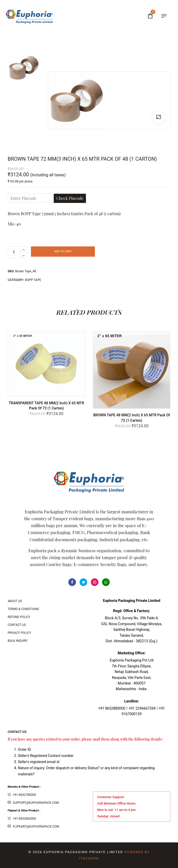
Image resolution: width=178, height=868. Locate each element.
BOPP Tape (33, 280)
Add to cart (63, 251)
